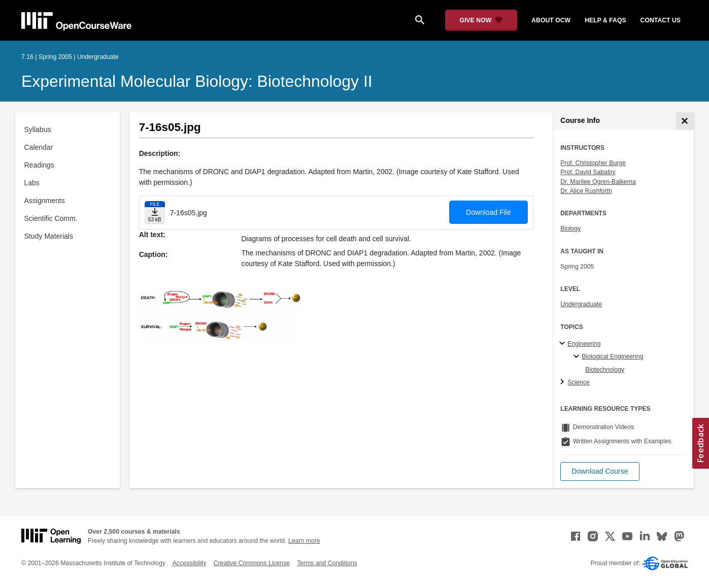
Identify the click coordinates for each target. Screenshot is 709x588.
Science (579, 382)
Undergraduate (581, 304)
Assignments (45, 201)
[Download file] (155, 213)
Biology (570, 228)
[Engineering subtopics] (564, 344)
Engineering (584, 344)
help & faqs (605, 20)
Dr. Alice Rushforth (586, 191)
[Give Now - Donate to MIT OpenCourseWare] (481, 20)
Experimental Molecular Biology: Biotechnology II (197, 81)
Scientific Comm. (51, 218)
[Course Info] (685, 121)
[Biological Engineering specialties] (578, 357)
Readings (39, 165)
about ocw (551, 20)
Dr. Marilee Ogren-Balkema (598, 182)
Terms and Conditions (327, 563)
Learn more (304, 541)
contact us (661, 20)
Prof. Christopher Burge (593, 163)
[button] (600, 471)
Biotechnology (605, 370)
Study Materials (49, 236)
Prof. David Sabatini (588, 172)
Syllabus (38, 129)
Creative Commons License (252, 563)
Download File (488, 212)
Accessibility (190, 563)
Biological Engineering (612, 356)
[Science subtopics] (564, 382)
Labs (32, 183)
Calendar (39, 147)
